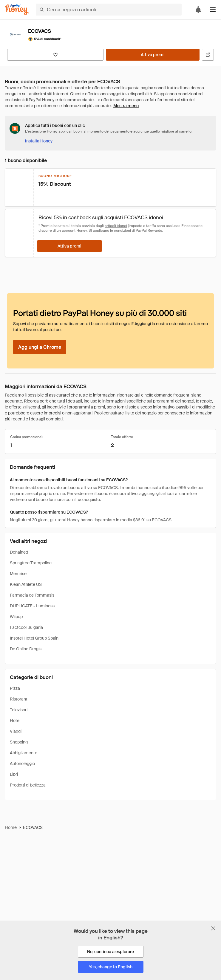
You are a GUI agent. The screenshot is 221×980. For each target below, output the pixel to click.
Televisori (19, 710)
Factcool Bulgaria (26, 627)
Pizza (15, 688)
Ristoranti (19, 699)
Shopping (19, 742)
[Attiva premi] (153, 55)
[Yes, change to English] (111, 967)
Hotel (15, 721)
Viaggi (16, 731)
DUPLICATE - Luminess (32, 606)
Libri (14, 774)
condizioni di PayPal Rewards (138, 231)
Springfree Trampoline (31, 563)
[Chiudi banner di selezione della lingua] (213, 928)
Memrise (18, 574)
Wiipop (16, 617)
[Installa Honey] (39, 141)
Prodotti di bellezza (28, 785)
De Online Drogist (26, 649)
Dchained (19, 552)
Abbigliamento (24, 753)
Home (11, 827)
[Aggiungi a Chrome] (40, 347)
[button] (213, 10)
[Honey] (17, 10)
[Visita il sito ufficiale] (208, 55)
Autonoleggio (22, 764)
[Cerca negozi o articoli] (109, 10)
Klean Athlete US (26, 584)
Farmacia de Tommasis (32, 595)
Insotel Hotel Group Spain (34, 638)
